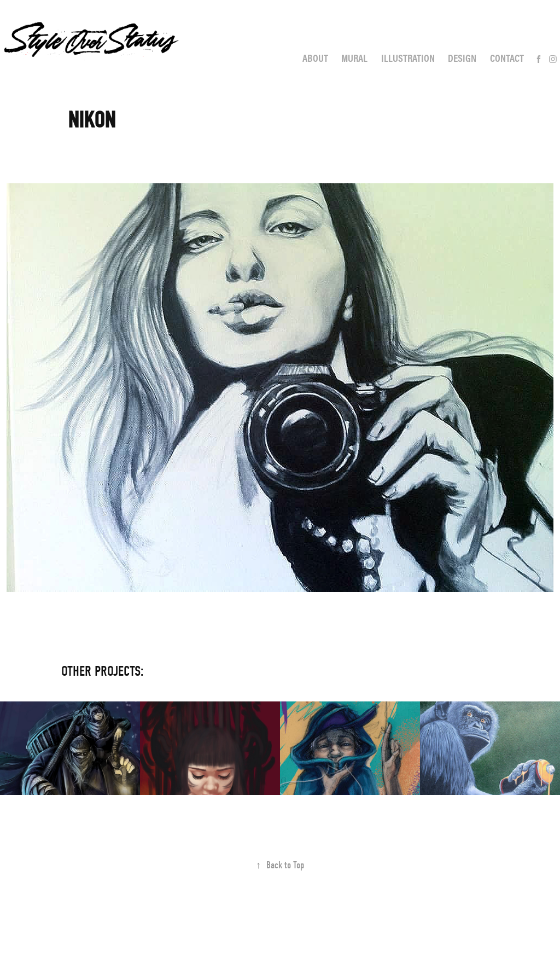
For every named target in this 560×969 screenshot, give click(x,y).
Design (462, 58)
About (315, 58)
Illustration (408, 58)
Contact (507, 58)
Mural (354, 58)
